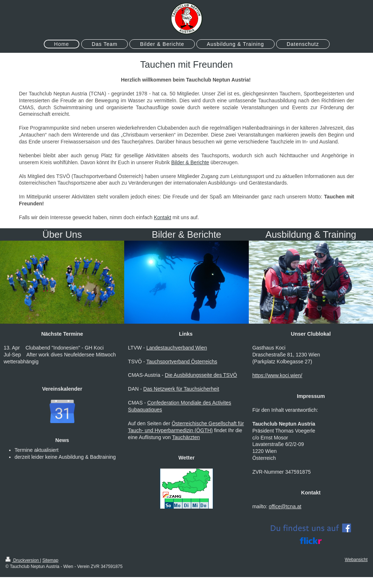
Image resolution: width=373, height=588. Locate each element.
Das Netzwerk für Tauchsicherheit (181, 389)
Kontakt (162, 217)
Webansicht (356, 560)
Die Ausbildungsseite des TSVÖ (201, 375)
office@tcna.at (285, 506)
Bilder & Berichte (190, 162)
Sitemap (50, 560)
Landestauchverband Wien (177, 348)
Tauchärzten (186, 437)
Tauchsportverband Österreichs (182, 362)
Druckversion (23, 560)
